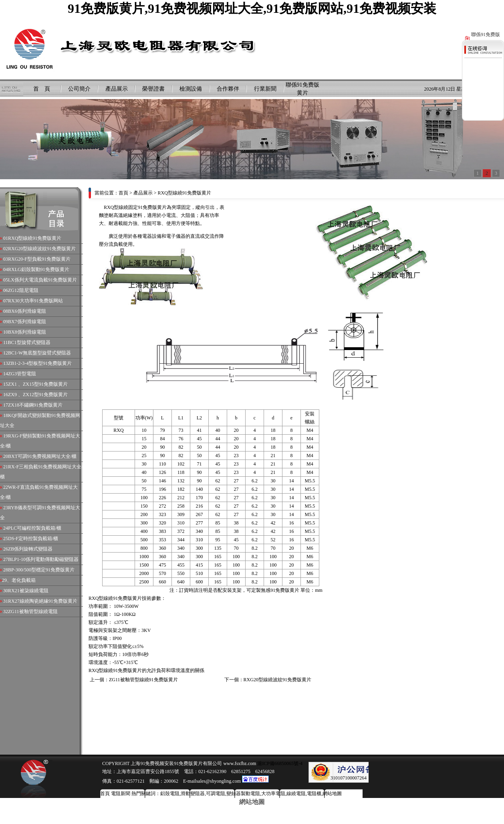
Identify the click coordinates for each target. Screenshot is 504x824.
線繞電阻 (296, 794)
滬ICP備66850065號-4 (279, 763)
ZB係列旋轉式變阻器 (30, 549)
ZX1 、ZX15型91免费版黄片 (38, 384)
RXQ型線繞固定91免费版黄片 (135, 207)
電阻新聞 (121, 794)
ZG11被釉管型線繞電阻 (33, 611)
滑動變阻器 (193, 794)
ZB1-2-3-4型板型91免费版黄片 (40, 363)
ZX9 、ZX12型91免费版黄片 (38, 395)
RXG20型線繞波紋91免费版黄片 (42, 249)
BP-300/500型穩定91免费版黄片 (41, 570)
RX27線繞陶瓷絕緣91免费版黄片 (43, 601)
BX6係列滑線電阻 (27, 311)
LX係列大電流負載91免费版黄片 (42, 280)
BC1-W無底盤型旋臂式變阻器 (39, 353)
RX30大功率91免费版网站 (35, 301)
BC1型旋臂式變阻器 (29, 342)
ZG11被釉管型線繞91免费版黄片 (143, 680)
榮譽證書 (153, 89)
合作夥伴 (228, 89)
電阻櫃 (314, 794)
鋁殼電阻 (170, 794)
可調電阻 (216, 794)
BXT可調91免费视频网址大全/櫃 (42, 456)
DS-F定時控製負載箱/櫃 (33, 539)
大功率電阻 (273, 794)
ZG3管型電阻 (22, 374)
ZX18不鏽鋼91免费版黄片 (35, 405)
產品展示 (117, 89)
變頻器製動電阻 (243, 794)
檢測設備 (191, 89)
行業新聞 (265, 89)
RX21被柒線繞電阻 (28, 591)
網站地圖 (332, 794)
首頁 (123, 193)
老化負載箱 (24, 580)
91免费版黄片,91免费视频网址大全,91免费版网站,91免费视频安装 (252, 8)
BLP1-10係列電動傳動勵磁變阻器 (43, 559)
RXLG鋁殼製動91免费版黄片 (39, 269)
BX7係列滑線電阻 (27, 322)
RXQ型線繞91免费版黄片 (35, 238)
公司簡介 (79, 89)
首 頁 (42, 89)
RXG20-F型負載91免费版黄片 (39, 259)
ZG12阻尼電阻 (23, 290)
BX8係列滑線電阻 (27, 332)
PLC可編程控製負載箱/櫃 (35, 528)
